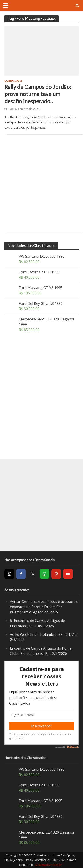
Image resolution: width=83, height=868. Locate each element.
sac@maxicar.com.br (48, 865)
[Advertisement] (41, 184)
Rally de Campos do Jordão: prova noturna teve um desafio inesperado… (38, 94)
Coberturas (13, 81)
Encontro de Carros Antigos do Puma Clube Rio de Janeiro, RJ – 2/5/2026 (41, 651)
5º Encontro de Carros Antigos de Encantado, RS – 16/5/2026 (37, 623)
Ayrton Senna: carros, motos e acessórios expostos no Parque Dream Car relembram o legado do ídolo (44, 607)
